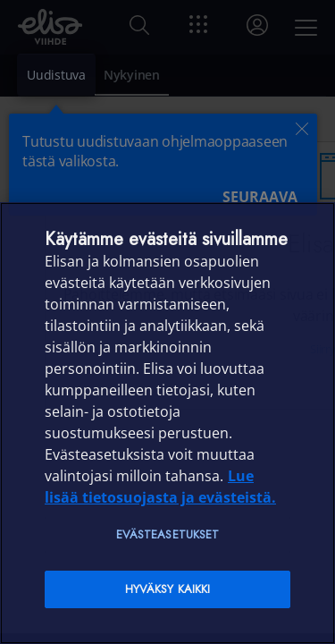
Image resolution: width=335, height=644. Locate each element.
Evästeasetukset (168, 534)
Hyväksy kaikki (168, 589)
